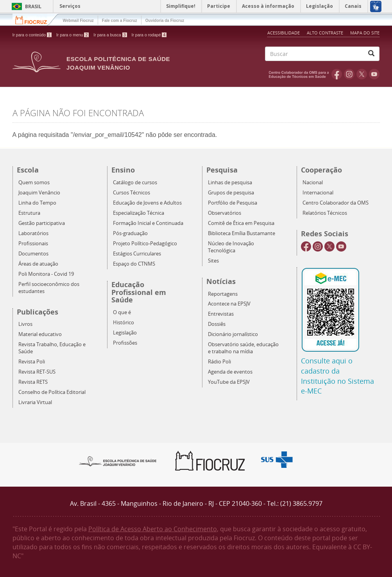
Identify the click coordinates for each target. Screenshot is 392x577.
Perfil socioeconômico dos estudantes (49, 288)
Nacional (313, 182)
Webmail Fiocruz (78, 21)
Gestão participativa (42, 223)
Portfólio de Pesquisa (233, 203)
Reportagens (223, 294)
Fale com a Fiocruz (120, 21)
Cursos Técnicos (132, 193)
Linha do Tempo (37, 203)
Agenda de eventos (230, 372)
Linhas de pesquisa (230, 182)
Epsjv (118, 461)
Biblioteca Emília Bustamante (242, 233)
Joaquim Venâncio (39, 193)
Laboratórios (33, 233)
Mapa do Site (365, 33)
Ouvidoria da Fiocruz (165, 21)
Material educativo (40, 334)
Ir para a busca (110, 35)
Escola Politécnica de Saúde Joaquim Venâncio (118, 63)
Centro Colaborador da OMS (336, 203)
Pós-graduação (130, 233)
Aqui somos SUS (279, 460)
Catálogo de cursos (135, 182)
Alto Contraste (326, 33)
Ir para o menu (72, 35)
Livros (25, 324)
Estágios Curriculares (137, 254)
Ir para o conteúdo (32, 35)
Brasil (25, 6)
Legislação (125, 333)
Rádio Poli (219, 362)
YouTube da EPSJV (229, 382)
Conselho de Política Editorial (52, 392)
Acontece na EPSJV (229, 304)
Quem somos (34, 182)
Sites (213, 261)
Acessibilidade (284, 33)
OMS (300, 74)
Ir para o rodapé (149, 35)
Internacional (318, 193)
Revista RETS (33, 382)
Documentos (33, 254)
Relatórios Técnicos (325, 213)
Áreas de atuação (38, 264)
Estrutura (29, 213)
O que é (122, 312)
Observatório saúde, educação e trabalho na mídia (243, 348)
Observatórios (225, 213)
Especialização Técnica (139, 213)
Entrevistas (221, 314)
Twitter (362, 74)
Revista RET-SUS (37, 372)
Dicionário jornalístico (233, 334)
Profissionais (33, 244)
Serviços (70, 6)
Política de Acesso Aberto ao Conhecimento (153, 529)
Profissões (125, 343)
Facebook (337, 74)
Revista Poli (32, 362)
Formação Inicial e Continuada (148, 223)
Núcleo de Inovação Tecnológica (231, 247)
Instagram (349, 74)
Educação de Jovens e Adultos (147, 203)
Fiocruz (36, 19)
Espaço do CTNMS (134, 264)
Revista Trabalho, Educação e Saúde (52, 348)
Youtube (374, 74)
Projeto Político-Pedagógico (145, 244)
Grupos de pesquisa (231, 193)
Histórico (124, 323)
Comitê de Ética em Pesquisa (241, 223)
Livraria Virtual (35, 402)
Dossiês (217, 324)
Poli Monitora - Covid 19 (46, 274)
